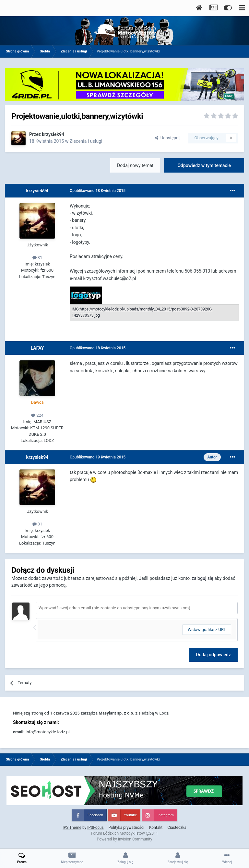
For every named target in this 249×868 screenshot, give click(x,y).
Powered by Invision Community (125, 839)
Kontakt (156, 828)
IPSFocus (95, 828)
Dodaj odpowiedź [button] (213, 655)
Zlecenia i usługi (86, 141)
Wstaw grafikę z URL (207, 630)
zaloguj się (202, 578)
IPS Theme (72, 828)
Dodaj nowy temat (135, 165)
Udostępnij (167, 138)
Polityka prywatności (126, 828)
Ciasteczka (177, 828)
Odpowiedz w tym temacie (204, 165)
